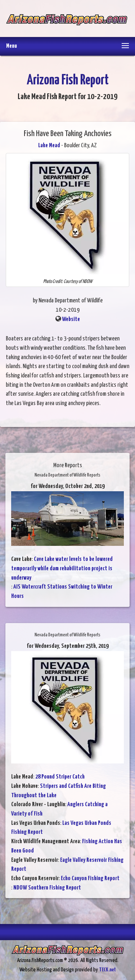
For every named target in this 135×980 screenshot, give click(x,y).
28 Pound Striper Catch (60, 777)
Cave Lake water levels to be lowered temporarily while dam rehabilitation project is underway (62, 568)
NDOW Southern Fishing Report (47, 888)
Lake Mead (49, 146)
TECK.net (107, 970)
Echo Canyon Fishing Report (90, 879)
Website (71, 319)
